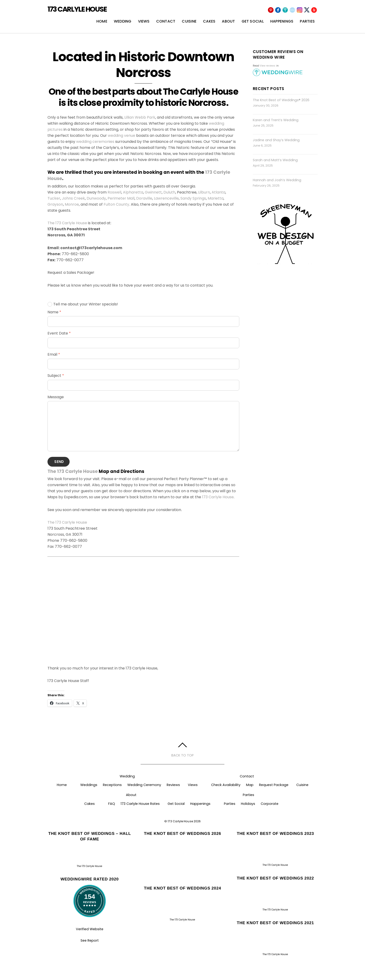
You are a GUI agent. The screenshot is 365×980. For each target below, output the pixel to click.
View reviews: (268, 66)
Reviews (173, 785)
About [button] (131, 795)
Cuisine (189, 22)
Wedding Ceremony (144, 785)
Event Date (59, 334)
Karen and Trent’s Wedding (276, 120)
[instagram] (300, 10)
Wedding (123, 22)
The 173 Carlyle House (67, 223)
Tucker (54, 199)
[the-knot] (292, 10)
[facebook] (278, 10)
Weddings (89, 785)
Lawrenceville (166, 199)
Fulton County (116, 205)
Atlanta (218, 193)
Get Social (253, 22)
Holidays (248, 804)
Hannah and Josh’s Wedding (277, 180)
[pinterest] (271, 10)
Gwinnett (153, 193)
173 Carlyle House (218, 497)
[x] (307, 10)
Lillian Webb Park (140, 118)
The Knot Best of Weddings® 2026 (281, 100)
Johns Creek (73, 199)
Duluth (169, 193)
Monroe (72, 205)
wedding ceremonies (95, 142)
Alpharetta (133, 193)
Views (144, 22)
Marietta (216, 199)
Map (250, 785)
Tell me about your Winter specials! (83, 305)
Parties (307, 22)
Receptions (112, 785)
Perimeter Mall (121, 199)
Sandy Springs (193, 199)
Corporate (270, 804)
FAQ (112, 804)
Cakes (209, 22)
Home (102, 22)
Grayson (55, 205)
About (228, 22)
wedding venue (122, 136)
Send (59, 462)
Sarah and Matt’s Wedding (275, 161)
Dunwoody (96, 199)
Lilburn (204, 193)
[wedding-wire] (285, 10)
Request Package (274, 785)
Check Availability (226, 785)
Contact (166, 22)
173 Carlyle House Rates (140, 804)
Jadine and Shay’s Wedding (276, 140)
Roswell (114, 193)
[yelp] (314, 10)
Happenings (282, 22)
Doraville (144, 199)
